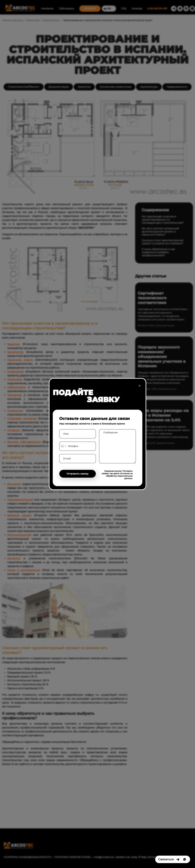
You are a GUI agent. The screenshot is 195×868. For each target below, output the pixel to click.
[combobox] (63, 446)
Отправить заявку (78, 474)
